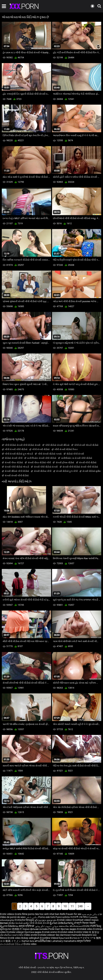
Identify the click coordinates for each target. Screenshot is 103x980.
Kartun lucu (28, 941)
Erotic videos (7, 914)
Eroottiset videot (82, 920)
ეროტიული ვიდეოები (46, 920)
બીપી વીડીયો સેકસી (39, 923)
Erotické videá (66, 932)
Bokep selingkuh (30, 938)
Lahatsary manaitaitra (64, 941)
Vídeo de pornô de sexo (13, 917)
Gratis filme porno (25, 914)
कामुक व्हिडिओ (27, 926)
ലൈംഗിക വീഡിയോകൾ (71, 926)
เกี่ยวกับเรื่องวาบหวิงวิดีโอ (12, 935)
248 (80, 906)
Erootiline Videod (49, 938)
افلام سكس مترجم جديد (92, 914)
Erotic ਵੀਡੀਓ (90, 926)
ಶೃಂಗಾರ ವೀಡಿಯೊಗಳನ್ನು (62, 923)
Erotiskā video (85, 929)
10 (65, 906)
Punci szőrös (63, 917)
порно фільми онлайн (35, 929)
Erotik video (15, 938)
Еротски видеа (33, 932)
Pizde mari (54, 929)
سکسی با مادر (32, 917)
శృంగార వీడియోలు (9, 926)
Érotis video (30, 944)
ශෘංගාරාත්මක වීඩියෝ (12, 944)
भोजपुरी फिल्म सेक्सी (85, 923)
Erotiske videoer (15, 932)
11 (72, 906)
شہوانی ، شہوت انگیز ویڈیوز (47, 926)
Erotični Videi (81, 932)
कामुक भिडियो (84, 941)
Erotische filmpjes (24, 920)
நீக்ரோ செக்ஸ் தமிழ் (19, 923)
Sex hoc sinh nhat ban (47, 914)
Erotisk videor (65, 920)
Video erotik (31, 935)
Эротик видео (69, 929)
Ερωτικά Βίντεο (68, 938)
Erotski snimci (50, 932)
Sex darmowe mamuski (68, 935)
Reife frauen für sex (71, 914)
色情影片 (17, 929)
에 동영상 (94, 932)
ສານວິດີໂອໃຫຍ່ (43, 941)
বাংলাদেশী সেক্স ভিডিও (79, 917)
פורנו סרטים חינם (87, 938)
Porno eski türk (47, 917)
